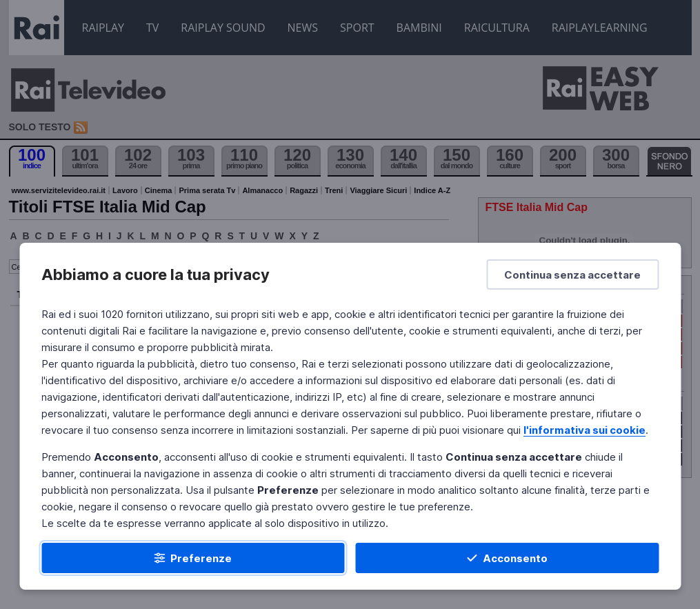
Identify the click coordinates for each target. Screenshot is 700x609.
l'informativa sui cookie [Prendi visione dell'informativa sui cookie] (584, 430)
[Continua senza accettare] (572, 274)
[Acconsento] (508, 558)
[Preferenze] (193, 558)
